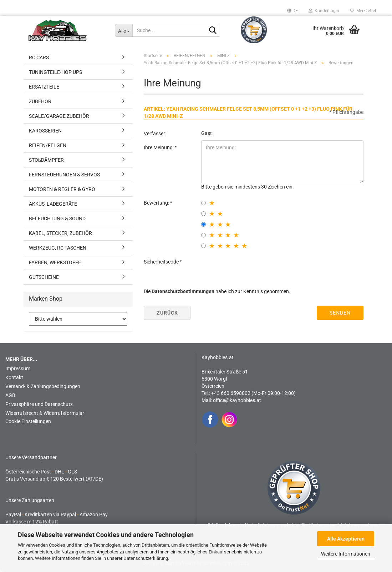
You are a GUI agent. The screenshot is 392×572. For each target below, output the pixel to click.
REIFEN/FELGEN (48, 145)
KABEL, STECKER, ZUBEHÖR (60, 233)
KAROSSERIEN (45, 131)
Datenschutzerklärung (146, 558)
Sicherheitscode (162, 262)
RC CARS (39, 57)
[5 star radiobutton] (203, 246)
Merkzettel (363, 11)
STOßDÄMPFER (46, 160)
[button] (292, 11)
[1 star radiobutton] (203, 203)
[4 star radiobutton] (203, 235)
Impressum (18, 368)
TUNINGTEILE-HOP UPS (55, 72)
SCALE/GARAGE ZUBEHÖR (59, 116)
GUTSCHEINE (44, 277)
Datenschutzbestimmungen (183, 291)
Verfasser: (155, 134)
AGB (10, 395)
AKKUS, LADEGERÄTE (53, 204)
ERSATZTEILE (44, 87)
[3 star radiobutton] (203, 224)
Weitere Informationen (346, 554)
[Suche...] (124, 30)
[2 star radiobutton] (203, 214)
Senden (340, 313)
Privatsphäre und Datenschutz (39, 404)
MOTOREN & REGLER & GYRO (62, 189)
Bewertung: (157, 203)
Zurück (167, 313)
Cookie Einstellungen (28, 421)
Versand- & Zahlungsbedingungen (43, 386)
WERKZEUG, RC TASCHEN (58, 248)
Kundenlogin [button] (324, 11)
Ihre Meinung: (159, 147)
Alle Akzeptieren (346, 539)
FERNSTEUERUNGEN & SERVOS (64, 175)
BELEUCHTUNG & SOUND (57, 219)
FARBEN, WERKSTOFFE (55, 262)
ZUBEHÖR (40, 101)
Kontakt (14, 377)
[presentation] (255, 269)
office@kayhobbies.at (237, 400)
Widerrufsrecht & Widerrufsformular (45, 413)
